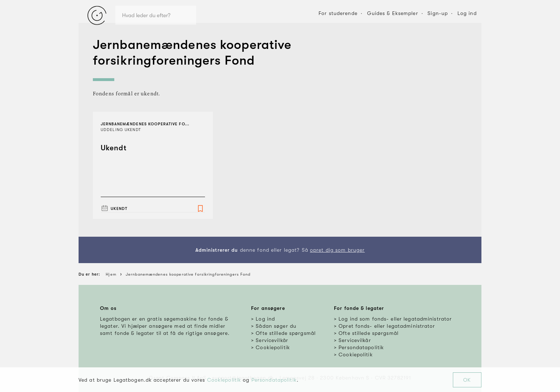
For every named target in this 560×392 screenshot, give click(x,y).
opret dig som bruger (337, 250)
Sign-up (438, 13)
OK (467, 380)
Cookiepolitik (224, 380)
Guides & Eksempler (393, 13)
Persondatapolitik (274, 380)
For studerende (338, 13)
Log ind (467, 13)
